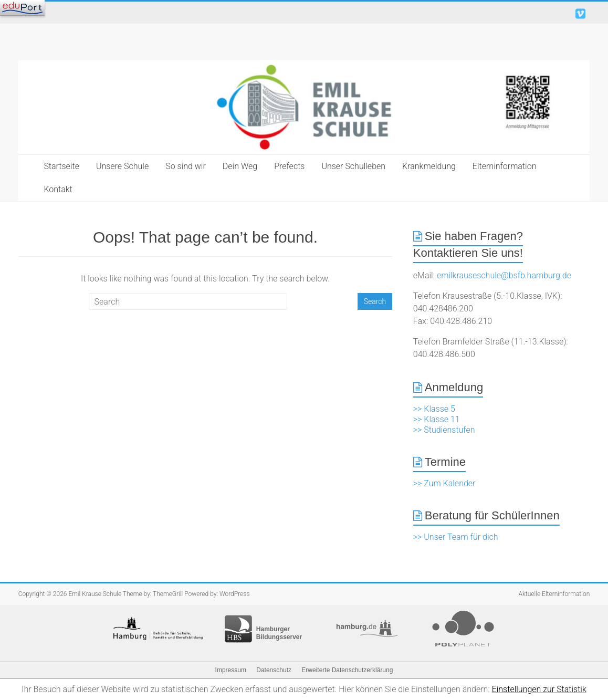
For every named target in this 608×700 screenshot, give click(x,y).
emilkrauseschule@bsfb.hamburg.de (504, 275)
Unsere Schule (122, 166)
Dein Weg (240, 166)
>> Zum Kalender (444, 483)
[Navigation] (22, 8)
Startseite (61, 166)
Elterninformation (505, 166)
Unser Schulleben (353, 166)
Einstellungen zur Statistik (539, 689)
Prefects (289, 166)
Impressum (231, 670)
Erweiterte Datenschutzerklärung (347, 670)
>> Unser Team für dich (456, 537)
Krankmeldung (429, 166)
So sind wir (186, 166)
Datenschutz (274, 670)
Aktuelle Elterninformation (554, 594)
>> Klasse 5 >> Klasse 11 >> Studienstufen (444, 419)
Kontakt (58, 189)
